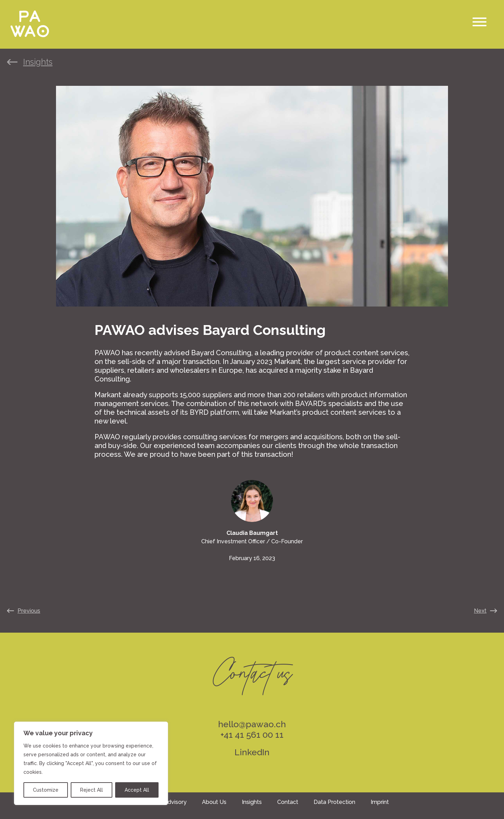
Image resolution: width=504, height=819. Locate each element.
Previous (29, 611)
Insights (38, 62)
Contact (288, 802)
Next (480, 611)
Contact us (252, 668)
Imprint (380, 802)
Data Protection (334, 802)
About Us (214, 802)
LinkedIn (252, 752)
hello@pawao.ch (252, 724)
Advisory (175, 802)
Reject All (92, 790)
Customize (46, 790)
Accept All (137, 790)
